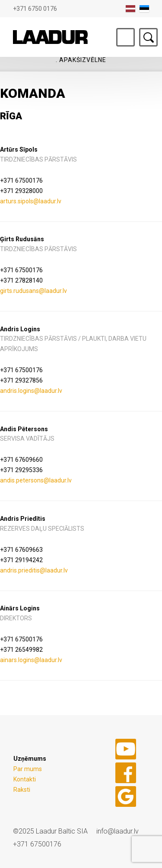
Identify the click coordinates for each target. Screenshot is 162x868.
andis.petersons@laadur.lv (36, 480)
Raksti (22, 790)
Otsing (148, 37)
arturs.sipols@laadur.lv (31, 201)
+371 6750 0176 (35, 9)
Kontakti (25, 779)
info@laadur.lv (118, 831)
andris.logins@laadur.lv (31, 391)
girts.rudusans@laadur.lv (33, 291)
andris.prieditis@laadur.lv (34, 570)
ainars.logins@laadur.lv (31, 660)
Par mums (28, 769)
